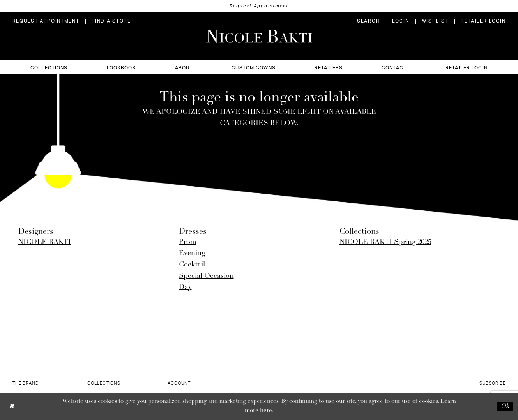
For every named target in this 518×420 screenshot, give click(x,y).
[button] (400, 21)
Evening (192, 253)
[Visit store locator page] (111, 21)
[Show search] (368, 21)
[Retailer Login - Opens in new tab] (483, 21)
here (266, 411)
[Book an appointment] (46, 21)
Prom (188, 242)
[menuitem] (46, 21)
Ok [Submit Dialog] (505, 406)
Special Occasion (206, 276)
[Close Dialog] (11, 407)
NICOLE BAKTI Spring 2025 (385, 242)
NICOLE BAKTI (45, 242)
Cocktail (192, 265)
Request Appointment (259, 6)
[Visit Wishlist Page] (435, 21)
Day (185, 287)
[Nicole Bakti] (259, 36)
